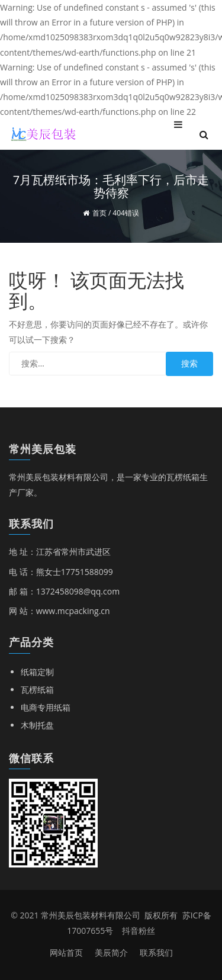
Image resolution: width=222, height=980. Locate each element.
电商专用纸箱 (46, 707)
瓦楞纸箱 (37, 690)
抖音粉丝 (139, 931)
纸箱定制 (37, 672)
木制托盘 (37, 725)
